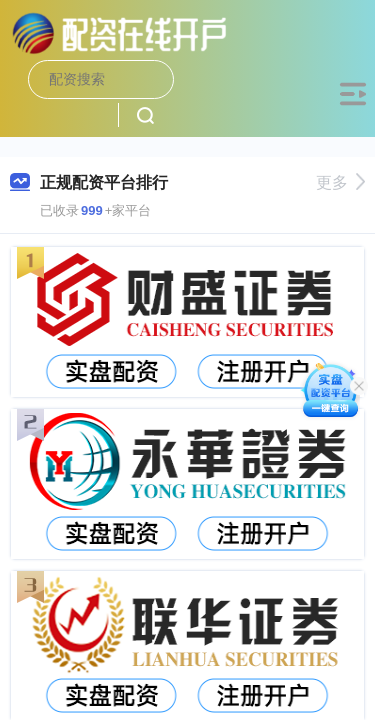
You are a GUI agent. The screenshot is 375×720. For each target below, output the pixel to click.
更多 (340, 182)
